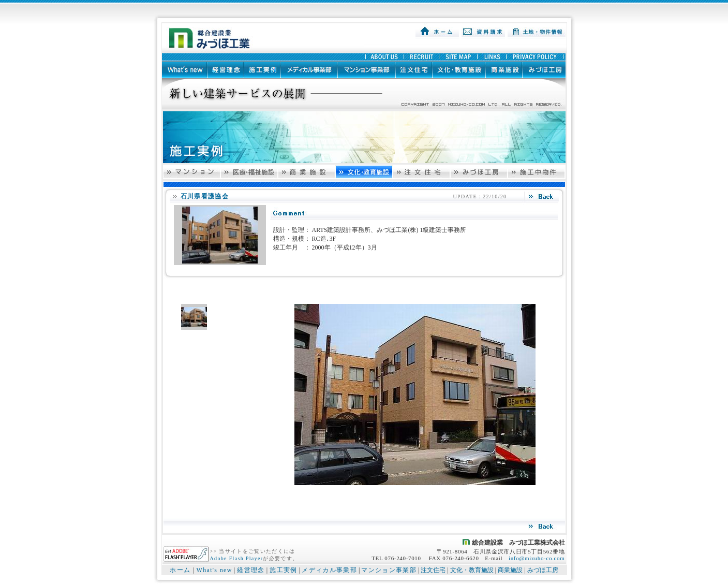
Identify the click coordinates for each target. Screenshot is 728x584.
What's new (214, 570)
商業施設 (510, 570)
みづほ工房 (543, 570)
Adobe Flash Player (237, 558)
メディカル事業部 (329, 570)
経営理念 (251, 570)
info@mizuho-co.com (537, 558)
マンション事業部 (389, 570)
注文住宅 (433, 570)
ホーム (180, 570)
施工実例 (283, 570)
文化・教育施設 (472, 570)
